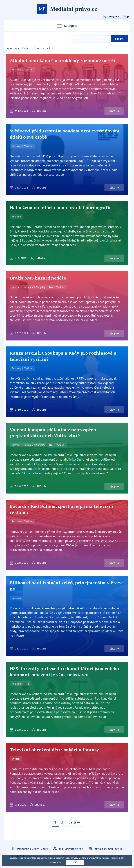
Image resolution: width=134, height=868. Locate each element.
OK (75, 862)
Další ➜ (74, 823)
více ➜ (114, 111)
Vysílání (28, 69)
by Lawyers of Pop (116, 16)
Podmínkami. (56, 863)
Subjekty (16, 146)
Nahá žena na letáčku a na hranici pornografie (61, 208)
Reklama (16, 69)
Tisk (51, 287)
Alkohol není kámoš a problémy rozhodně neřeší (63, 60)
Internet (16, 287)
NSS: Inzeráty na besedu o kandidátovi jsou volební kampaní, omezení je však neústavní (65, 672)
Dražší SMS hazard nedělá (38, 278)
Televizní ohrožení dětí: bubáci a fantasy (54, 750)
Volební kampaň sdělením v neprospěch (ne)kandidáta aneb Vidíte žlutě (53, 433)
